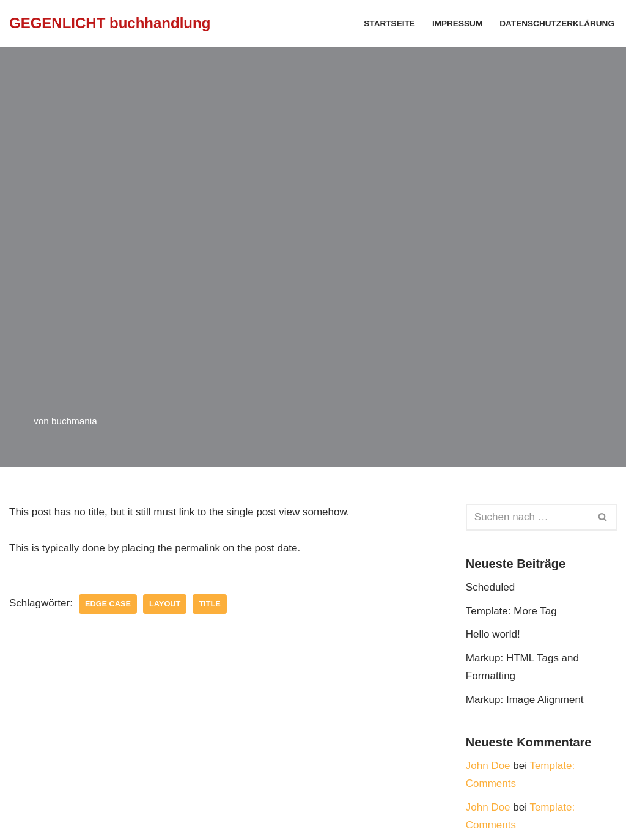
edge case (108, 604)
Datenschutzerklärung (557, 24)
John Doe (488, 766)
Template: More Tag (511, 611)
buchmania (74, 421)
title (209, 604)
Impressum (457, 24)
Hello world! (493, 634)
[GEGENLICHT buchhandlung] (110, 24)
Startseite (389, 24)
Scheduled (490, 587)
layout (165, 604)
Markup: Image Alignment (525, 700)
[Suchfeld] (528, 517)
